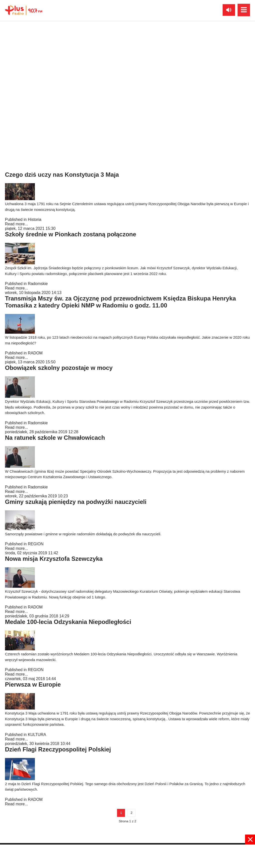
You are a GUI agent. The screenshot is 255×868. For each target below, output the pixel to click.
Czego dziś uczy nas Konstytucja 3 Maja (62, 175)
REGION (36, 544)
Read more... (16, 96)
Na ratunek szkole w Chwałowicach (55, 438)
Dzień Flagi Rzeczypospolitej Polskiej (58, 749)
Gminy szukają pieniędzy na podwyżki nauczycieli (76, 502)
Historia (35, 91)
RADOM (35, 353)
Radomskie (38, 284)
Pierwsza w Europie (33, 684)
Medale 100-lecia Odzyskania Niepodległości (68, 622)
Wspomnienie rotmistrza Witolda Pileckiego (67, 106)
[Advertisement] (127, 856)
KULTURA (37, 735)
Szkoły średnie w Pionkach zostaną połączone (71, 234)
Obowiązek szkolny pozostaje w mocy (59, 368)
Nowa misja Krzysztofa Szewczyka (54, 559)
